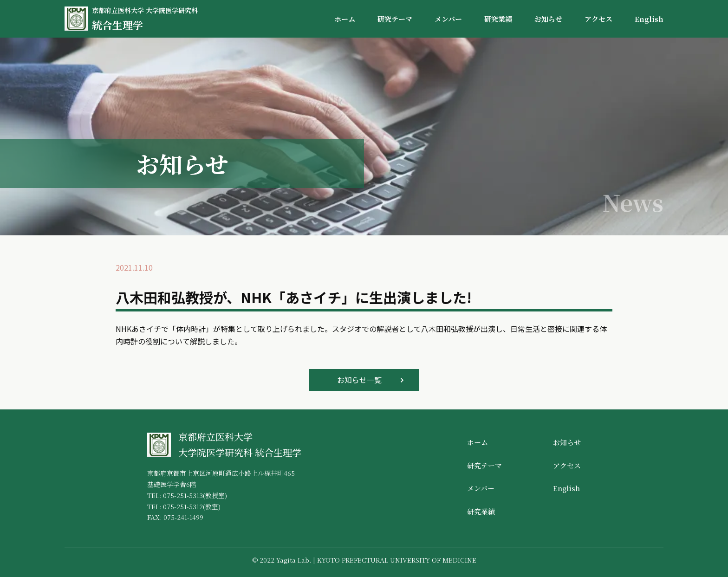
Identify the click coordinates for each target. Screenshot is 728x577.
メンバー (448, 19)
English (649, 19)
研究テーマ (395, 19)
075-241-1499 (183, 517)
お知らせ (548, 19)
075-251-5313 (183, 495)
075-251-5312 (183, 506)
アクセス (598, 19)
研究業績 (498, 19)
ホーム (345, 19)
